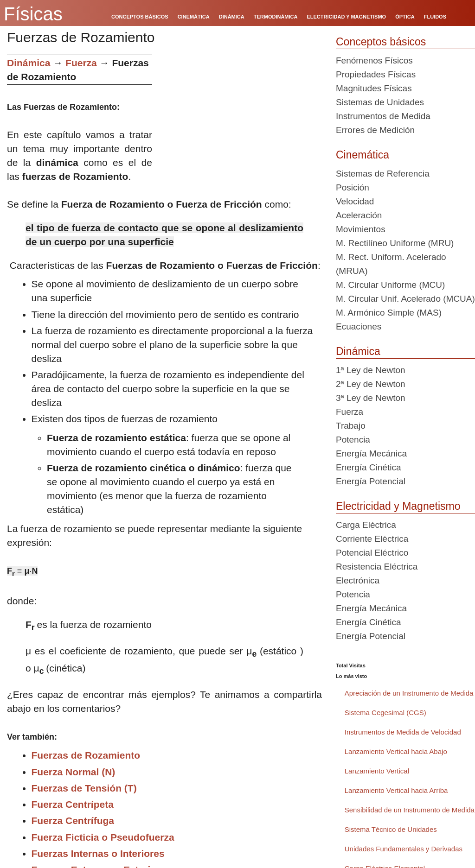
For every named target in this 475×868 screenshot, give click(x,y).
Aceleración (359, 215)
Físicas (33, 14)
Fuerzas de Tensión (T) (84, 788)
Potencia (353, 440)
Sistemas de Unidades (380, 102)
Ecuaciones (359, 326)
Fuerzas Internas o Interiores (98, 853)
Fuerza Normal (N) (74, 772)
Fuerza (81, 63)
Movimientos (361, 229)
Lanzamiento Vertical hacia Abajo (396, 751)
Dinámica (29, 63)
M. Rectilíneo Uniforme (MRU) (395, 243)
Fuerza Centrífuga (73, 820)
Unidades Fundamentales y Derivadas (404, 849)
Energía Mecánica (371, 453)
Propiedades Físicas (376, 74)
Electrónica (358, 580)
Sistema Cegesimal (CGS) (385, 713)
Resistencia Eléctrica (377, 567)
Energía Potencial (371, 481)
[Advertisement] (241, 120)
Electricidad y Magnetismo (398, 506)
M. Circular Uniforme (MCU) (390, 285)
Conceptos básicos (381, 42)
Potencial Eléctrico (372, 553)
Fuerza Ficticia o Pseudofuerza (103, 837)
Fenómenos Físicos (374, 60)
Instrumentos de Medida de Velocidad (403, 732)
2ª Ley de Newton (371, 384)
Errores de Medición (375, 130)
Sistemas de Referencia (383, 174)
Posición (353, 187)
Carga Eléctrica (366, 525)
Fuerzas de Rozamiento (86, 755)
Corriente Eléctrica (372, 539)
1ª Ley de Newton (371, 370)
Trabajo (351, 426)
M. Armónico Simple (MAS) (389, 313)
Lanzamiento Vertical (377, 771)
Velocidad (355, 201)
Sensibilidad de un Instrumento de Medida (410, 810)
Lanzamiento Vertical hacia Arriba (396, 790)
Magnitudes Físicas (374, 88)
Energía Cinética (368, 467)
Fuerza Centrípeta (73, 804)
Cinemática (363, 155)
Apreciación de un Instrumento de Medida (409, 693)
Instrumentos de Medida (383, 116)
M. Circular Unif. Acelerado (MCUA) (405, 299)
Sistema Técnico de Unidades (391, 829)
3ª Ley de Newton (371, 398)
